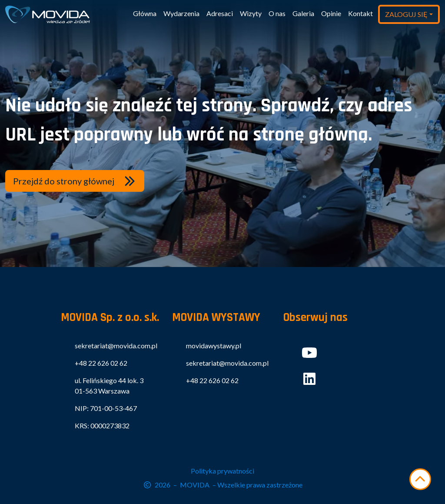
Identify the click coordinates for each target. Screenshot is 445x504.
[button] (75, 181)
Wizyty (251, 13)
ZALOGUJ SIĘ (406, 14)
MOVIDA (195, 485)
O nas (277, 13)
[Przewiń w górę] (420, 479)
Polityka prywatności (222, 471)
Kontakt (360, 13)
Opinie (331, 13)
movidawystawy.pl (214, 345)
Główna (145, 13)
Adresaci (220, 13)
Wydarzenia (181, 13)
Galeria (303, 13)
